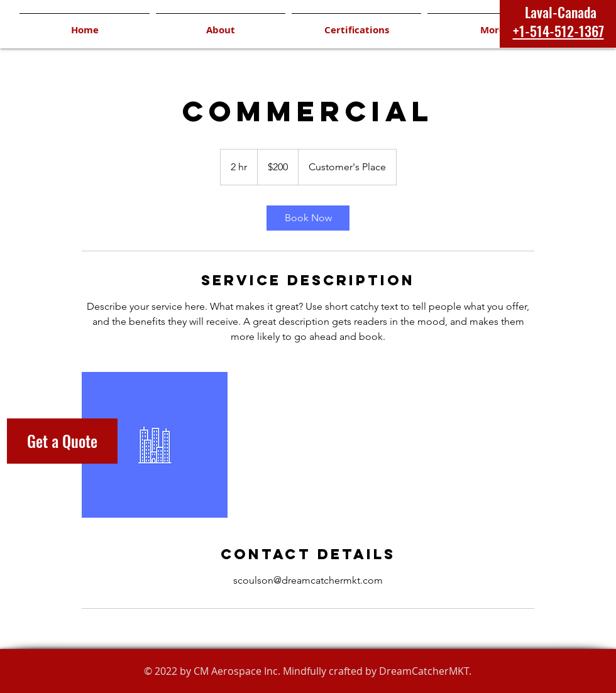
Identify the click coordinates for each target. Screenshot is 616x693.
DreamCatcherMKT (424, 671)
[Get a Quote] (62, 441)
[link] (308, 218)
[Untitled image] (155, 445)
